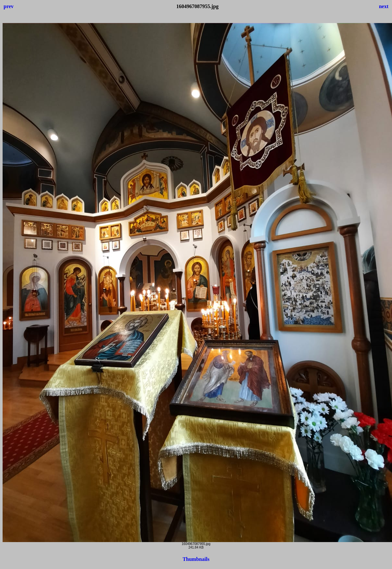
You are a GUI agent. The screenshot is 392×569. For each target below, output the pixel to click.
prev (9, 6)
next (384, 6)
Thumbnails (196, 559)
